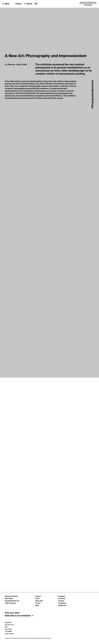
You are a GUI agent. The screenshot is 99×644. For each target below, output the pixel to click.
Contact (38, 596)
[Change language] (36, 4)
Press (37, 599)
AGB (6, 627)
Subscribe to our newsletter (18, 616)
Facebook (62, 599)
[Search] (28, 4)
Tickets (19, 4)
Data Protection (9, 625)
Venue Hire (39, 601)
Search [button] (29, 4)
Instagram (62, 596)
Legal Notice (8, 623)
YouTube (61, 601)
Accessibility (8, 631)
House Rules (8, 629)
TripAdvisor (62, 603)
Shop (37, 606)
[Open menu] (6, 4)
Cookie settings (9, 634)
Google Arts (62, 606)
